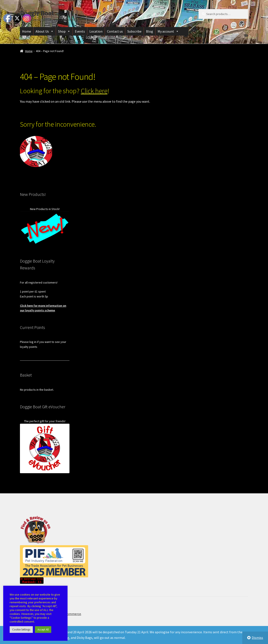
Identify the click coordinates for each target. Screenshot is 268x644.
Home (27, 31)
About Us (45, 31)
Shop (64, 31)
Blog (150, 31)
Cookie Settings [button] (21, 630)
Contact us (115, 31)
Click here (94, 91)
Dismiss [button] (257, 638)
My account (168, 31)
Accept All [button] (43, 630)
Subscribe (134, 31)
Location (96, 31)
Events (80, 31)
